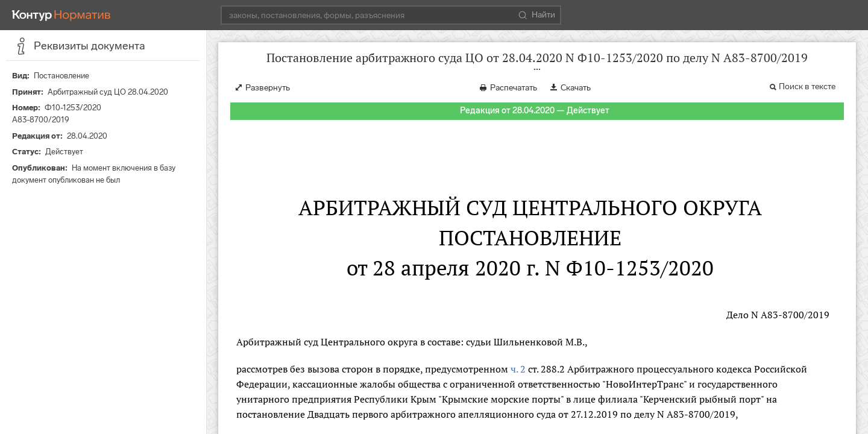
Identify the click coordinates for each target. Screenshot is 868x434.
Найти (537, 15)
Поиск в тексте (807, 86)
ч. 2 (518, 369)
